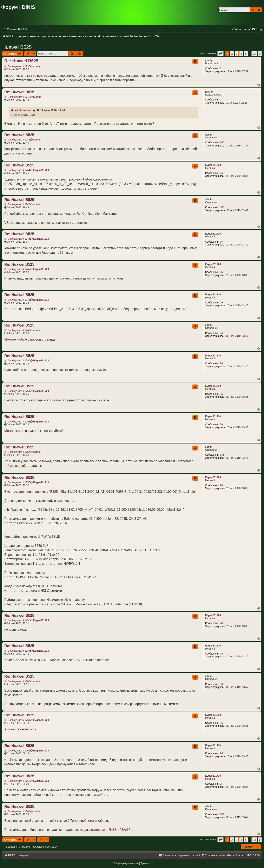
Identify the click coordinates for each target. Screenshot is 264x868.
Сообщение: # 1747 (17, 269)
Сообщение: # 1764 (17, 811)
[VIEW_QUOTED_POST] (38, 110)
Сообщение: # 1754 (17, 452)
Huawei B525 (17, 47)
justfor (209, 92)
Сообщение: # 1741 (17, 140)
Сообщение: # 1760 (17, 681)
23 (254, 54)
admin (18, 110)
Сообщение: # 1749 (17, 330)
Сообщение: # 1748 (17, 300)
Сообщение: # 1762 (17, 751)
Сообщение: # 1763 (17, 781)
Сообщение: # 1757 (17, 651)
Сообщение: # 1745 (17, 204)
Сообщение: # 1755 (17, 482)
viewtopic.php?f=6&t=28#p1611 (111, 830)
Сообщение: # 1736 (17, 66)
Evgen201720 (213, 165)
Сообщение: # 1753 (17, 422)
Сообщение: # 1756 (17, 620)
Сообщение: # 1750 (17, 361)
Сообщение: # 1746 (17, 239)
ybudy (209, 60)
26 (221, 173)
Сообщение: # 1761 (17, 720)
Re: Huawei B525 (21, 61)
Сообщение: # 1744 (17, 170)
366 (222, 143)
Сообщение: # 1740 (17, 97)
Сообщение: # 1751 (17, 391)
